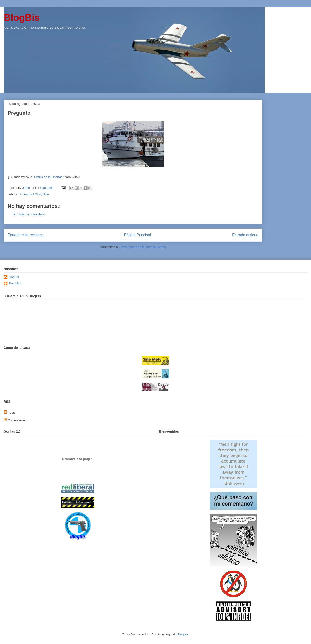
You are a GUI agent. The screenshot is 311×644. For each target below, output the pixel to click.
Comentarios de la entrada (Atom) (143, 247)
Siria (46, 194)
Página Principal (138, 235)
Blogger (183, 634)
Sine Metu (15, 283)
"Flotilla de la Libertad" (48, 177)
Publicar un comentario (29, 214)
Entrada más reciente (25, 235)
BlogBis (22, 18)
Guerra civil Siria (30, 194)
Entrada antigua (245, 235)
